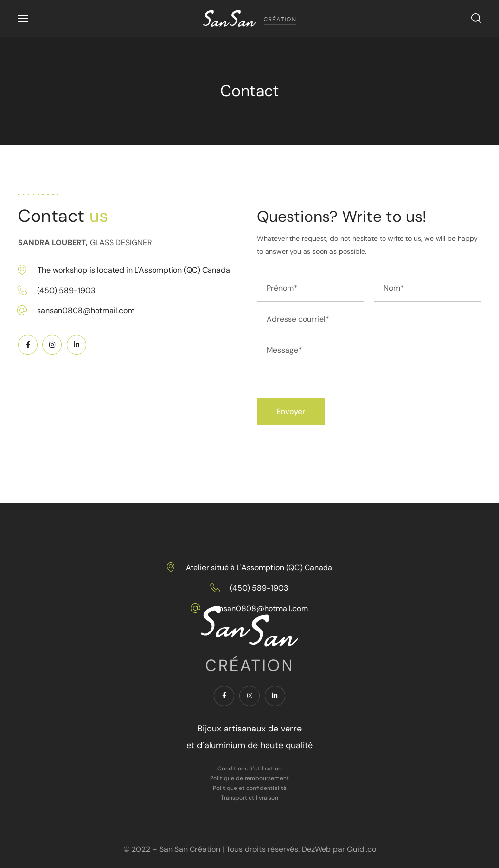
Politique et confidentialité (250, 788)
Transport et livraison (249, 798)
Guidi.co (362, 849)
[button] (476, 19)
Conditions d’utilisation (249, 769)
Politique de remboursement (249, 778)
